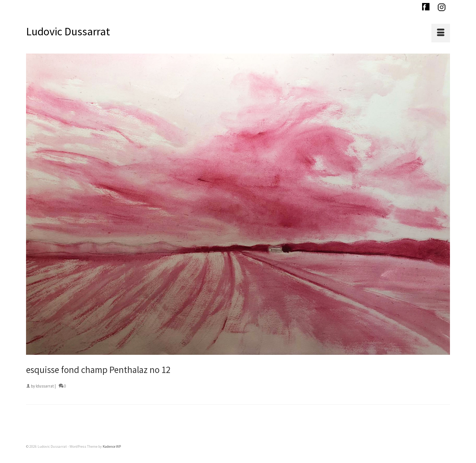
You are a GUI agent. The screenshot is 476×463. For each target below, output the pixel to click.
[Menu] (441, 33)
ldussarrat (45, 386)
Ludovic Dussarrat (68, 31)
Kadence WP (112, 446)
